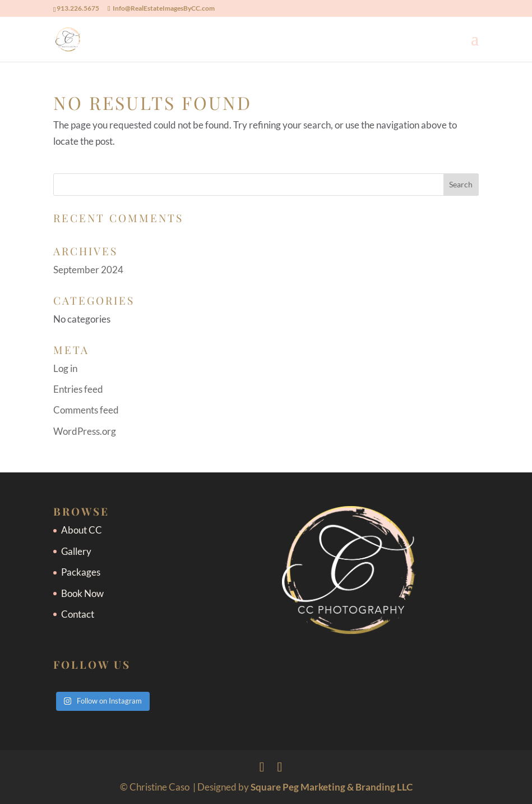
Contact (78, 614)
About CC (82, 530)
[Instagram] (280, 767)
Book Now (82, 593)
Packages (81, 572)
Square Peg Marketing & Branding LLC (332, 787)
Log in (65, 368)
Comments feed (86, 410)
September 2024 (88, 270)
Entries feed (78, 389)
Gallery (76, 551)
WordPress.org (85, 431)
